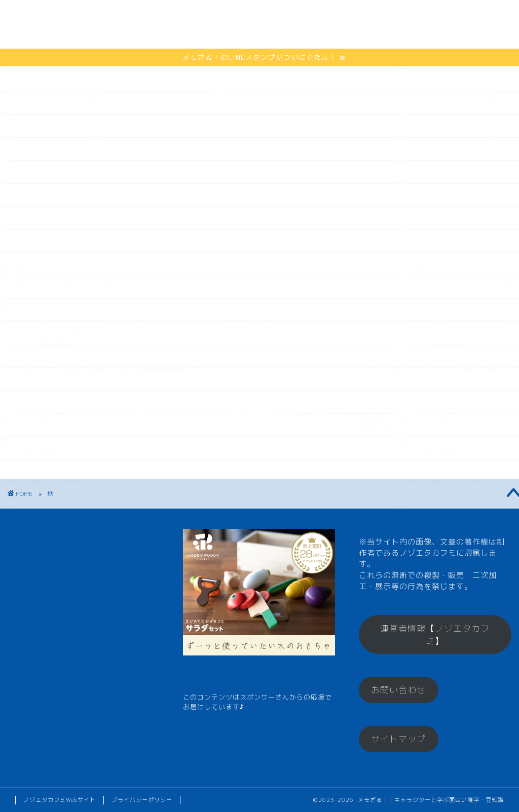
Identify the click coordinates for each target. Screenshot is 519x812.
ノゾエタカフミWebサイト (60, 800)
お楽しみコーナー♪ (130, 36)
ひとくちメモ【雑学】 (219, 16)
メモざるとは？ (122, 16)
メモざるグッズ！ (321, 16)
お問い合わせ (398, 690)
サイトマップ (398, 739)
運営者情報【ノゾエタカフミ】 (435, 635)
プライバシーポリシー (142, 800)
